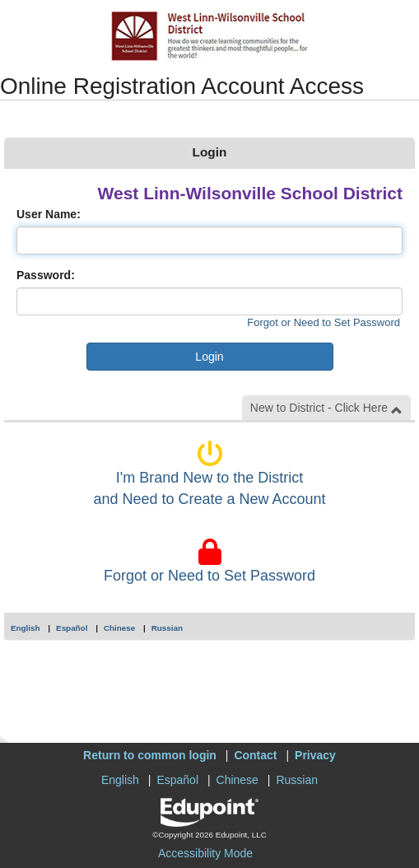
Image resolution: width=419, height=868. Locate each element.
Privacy (315, 755)
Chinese (119, 628)
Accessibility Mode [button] (205, 853)
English (26, 628)
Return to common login (150, 755)
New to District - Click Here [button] (326, 408)
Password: (46, 275)
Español (72, 628)
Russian (167, 628)
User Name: (49, 214)
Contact (255, 755)
